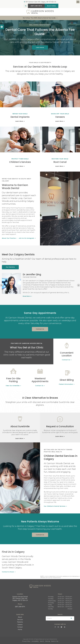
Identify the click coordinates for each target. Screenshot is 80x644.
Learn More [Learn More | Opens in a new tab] (40, 47)
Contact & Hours (8, 572)
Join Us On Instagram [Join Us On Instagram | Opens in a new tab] (26, 238)
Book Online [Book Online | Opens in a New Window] (51, 6)
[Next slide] (78, 285)
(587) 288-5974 (20, 607)
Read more (27, 296)
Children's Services (20, 162)
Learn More (19, 121)
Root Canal (60, 162)
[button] (73, 33)
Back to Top (55, 641)
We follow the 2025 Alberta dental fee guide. (39, 18)
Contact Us (40, 329)
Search (42, 641)
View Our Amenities (13, 386)
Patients (20, 622)
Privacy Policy (26, 641)
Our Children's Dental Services (55, 506)
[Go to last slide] (2, 285)
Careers (20, 625)
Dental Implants (20, 117)
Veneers (60, 117)
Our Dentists (10, 267)
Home (20, 629)
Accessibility (35, 641)
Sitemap (48, 641)
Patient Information (66, 384)
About (20, 617)
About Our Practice (9, 238)
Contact (20, 627)
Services (20, 620)
